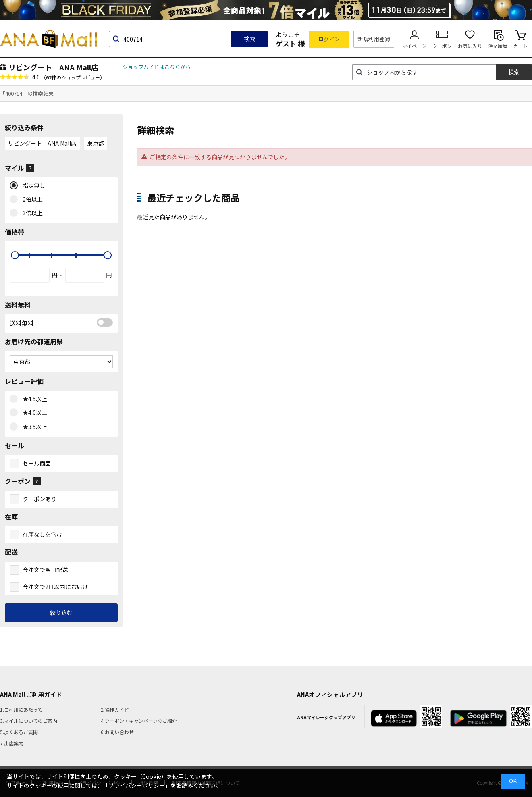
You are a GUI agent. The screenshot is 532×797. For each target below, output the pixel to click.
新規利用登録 (374, 39)
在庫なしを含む (42, 534)
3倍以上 (31, 213)
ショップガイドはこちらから (157, 67)
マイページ (414, 46)
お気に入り (470, 46)
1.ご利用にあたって (21, 709)
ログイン (329, 39)
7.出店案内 (12, 743)
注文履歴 (498, 46)
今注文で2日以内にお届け (55, 587)
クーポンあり (39, 499)
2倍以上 (31, 200)
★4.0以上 (33, 413)
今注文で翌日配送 (45, 570)
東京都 (96, 143)
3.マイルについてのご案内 (29, 721)
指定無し (32, 186)
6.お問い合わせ (117, 732)
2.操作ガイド (115, 709)
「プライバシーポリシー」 (137, 785)
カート (521, 46)
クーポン (442, 46)
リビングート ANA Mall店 (53, 67)
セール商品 (37, 463)
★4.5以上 (33, 399)
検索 (249, 39)
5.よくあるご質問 (19, 732)
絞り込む (61, 612)
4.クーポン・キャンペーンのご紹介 (139, 721)
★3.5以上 (33, 427)
